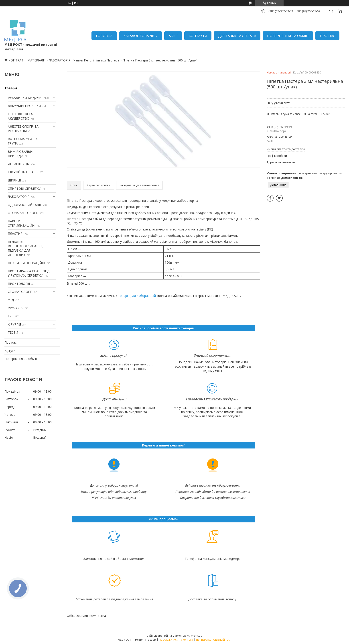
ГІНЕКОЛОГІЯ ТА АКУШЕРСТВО (20, 116)
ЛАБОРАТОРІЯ (60, 60)
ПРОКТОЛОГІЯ (19, 284)
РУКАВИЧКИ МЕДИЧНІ (25, 98)
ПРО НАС (327, 36)
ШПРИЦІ (14, 180)
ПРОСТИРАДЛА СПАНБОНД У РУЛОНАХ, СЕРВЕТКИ (29, 273)
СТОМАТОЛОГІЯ (20, 292)
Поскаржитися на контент (176, 640)
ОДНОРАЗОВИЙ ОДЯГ (25, 205)
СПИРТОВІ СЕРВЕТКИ (24, 189)
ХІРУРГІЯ (14, 324)
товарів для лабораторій (137, 296)
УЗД (11, 300)
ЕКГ (11, 316)
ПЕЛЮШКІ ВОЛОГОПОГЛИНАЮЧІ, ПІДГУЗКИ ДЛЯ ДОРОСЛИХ (26, 248)
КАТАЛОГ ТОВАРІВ (139, 36)
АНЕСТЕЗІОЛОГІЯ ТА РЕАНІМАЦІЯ (23, 129)
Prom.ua (197, 636)
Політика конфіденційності (214, 640)
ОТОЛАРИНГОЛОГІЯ (23, 213)
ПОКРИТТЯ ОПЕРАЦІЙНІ (26, 263)
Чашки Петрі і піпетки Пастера (96, 60)
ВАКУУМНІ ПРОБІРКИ (24, 106)
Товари (11, 88)
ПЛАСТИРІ (16, 233)
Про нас (10, 342)
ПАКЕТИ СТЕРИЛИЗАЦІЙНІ (21, 223)
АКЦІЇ (173, 36)
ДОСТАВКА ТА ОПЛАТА (237, 36)
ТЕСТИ (13, 332)
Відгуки (10, 351)
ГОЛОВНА (104, 36)
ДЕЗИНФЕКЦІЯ (19, 164)
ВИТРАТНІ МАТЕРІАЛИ (28, 60)
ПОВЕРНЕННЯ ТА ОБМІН (288, 36)
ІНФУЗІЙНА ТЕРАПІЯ (23, 172)
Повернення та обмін (21, 359)
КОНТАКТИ (198, 36)
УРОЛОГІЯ (15, 308)
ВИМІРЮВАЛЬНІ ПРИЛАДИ (20, 154)
